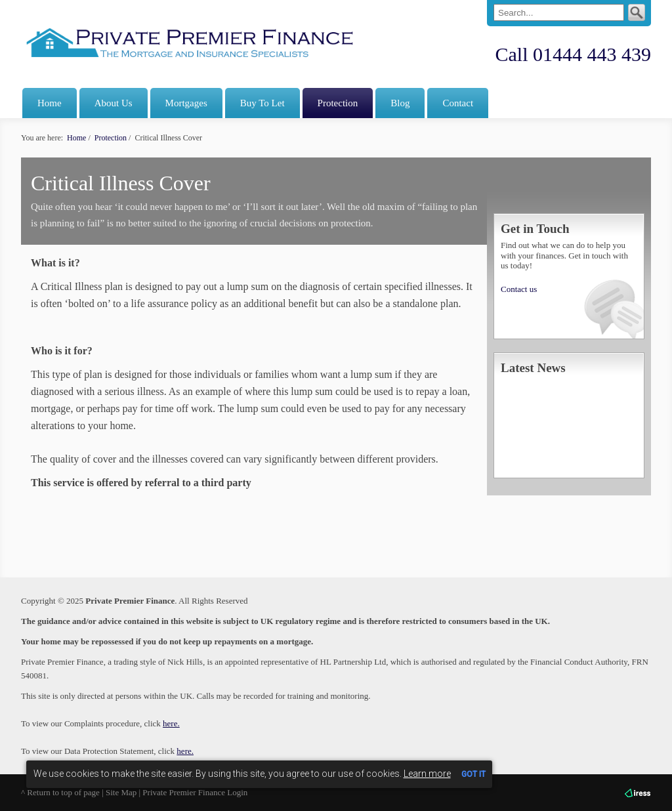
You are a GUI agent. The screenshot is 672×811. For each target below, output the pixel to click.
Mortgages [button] (186, 103)
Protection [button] (338, 103)
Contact (458, 103)
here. (171, 723)
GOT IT (473, 774)
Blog (400, 103)
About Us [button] (114, 103)
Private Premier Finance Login (195, 792)
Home (50, 103)
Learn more (427, 774)
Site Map (121, 792)
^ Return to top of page (60, 792)
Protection (111, 138)
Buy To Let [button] (262, 103)
